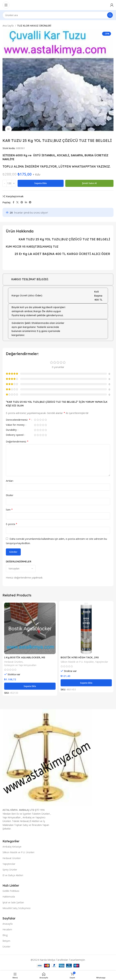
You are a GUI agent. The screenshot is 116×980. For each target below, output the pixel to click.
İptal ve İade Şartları (13, 902)
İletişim (6, 941)
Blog (5, 935)
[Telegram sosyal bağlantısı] (30, 202)
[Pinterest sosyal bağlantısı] (22, 202)
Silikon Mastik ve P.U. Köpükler (77, 662)
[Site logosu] (58, 5)
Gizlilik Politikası (11, 891)
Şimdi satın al (89, 183)
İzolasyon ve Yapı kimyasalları (20, 665)
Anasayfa (8, 924)
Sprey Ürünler (10, 870)
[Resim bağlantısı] (47, 757)
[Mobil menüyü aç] (6, 5)
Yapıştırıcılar (102, 662)
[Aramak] (58, 15)
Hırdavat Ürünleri (13, 662)
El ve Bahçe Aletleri (13, 875)
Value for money (16, 425)
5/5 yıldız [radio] (46, 420)
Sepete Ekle (41, 183)
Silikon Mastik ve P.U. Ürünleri (18, 852)
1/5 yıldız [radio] (35, 420)
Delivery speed (15, 435)
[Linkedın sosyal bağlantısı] (26, 202)
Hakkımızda (9, 897)
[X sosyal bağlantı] (17, 202)
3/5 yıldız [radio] (40, 420)
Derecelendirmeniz (18, 420)
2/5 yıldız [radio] (38, 420)
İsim (9, 510)
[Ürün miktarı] (9, 183)
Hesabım (7, 929)
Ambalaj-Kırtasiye (12, 847)
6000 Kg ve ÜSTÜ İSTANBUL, (36, 155)
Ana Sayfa (8, 25)
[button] (30, 686)
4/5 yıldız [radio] (43, 420)
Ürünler (6, 947)
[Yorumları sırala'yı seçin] (21, 569)
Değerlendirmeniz (17, 441)
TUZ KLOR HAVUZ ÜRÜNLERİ (34, 25)
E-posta (12, 524)
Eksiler (10, 495)
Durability (12, 430)
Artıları (10, 481)
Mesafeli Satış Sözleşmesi (16, 908)
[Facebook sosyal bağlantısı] (13, 202)
